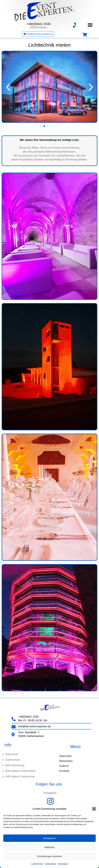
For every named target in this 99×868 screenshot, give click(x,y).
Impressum (63, 864)
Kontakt (64, 771)
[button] (94, 809)
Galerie (64, 766)
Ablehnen (49, 847)
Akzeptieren (49, 838)
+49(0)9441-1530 (38, 24)
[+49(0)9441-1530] (74, 25)
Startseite (65, 756)
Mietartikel (66, 761)
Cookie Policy (37, 864)
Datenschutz (50, 864)
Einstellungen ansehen (49, 856)
